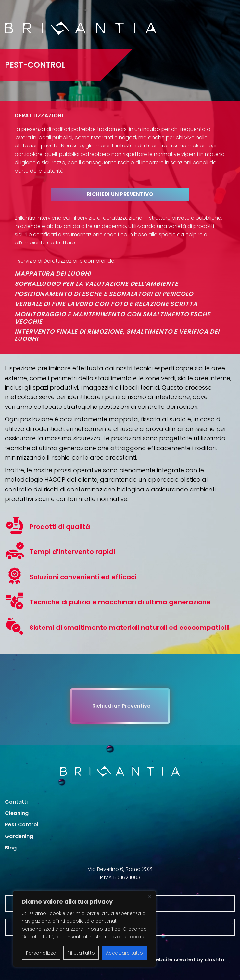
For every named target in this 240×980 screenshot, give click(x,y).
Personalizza (41, 953)
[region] (84, 929)
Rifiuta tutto (81, 953)
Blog (11, 848)
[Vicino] (149, 896)
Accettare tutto (124, 953)
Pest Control (22, 825)
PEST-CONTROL (35, 65)
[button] (231, 28)
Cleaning (17, 813)
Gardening (19, 836)
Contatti (16, 802)
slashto (215, 960)
